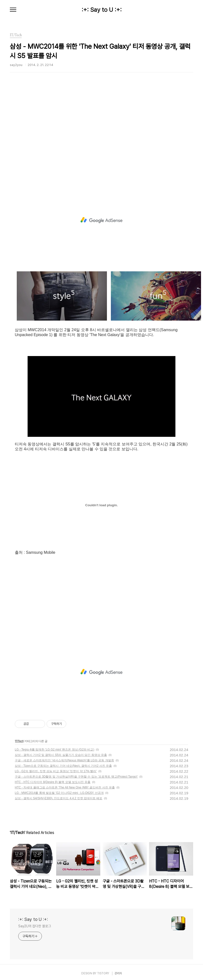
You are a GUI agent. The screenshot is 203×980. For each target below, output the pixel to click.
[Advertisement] (95, 139)
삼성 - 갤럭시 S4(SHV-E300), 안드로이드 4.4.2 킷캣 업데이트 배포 (59, 798)
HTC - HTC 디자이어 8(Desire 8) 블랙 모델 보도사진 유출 (53, 782)
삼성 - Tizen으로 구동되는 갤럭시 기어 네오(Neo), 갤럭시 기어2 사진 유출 (63, 766)
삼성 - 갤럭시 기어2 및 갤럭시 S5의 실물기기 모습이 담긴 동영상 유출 (61, 755)
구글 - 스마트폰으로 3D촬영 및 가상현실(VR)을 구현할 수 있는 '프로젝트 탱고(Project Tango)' (76, 777)
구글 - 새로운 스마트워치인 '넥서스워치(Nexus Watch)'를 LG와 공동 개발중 (64, 760)
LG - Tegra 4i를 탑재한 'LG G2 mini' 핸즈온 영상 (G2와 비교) (54, 750)
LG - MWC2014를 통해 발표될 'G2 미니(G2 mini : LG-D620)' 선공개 (59, 793)
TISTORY (103, 973)
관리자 (118, 973)
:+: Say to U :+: (102, 10)
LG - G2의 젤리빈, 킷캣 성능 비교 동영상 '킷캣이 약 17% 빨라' (56, 771)
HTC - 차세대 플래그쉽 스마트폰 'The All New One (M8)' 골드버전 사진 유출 (65, 787)
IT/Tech (19, 741)
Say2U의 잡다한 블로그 (35, 926)
